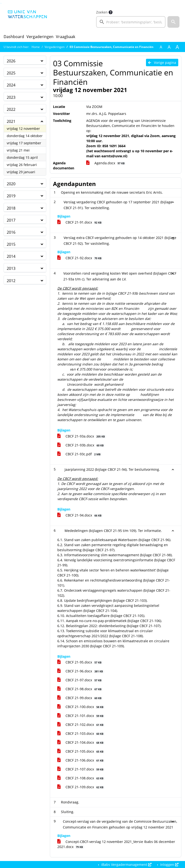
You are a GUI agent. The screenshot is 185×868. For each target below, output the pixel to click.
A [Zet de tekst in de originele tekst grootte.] (161, 47)
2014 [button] (11, 256)
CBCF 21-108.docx (81, 778)
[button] (173, 22)
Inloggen (169, 865)
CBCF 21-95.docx (80, 662)
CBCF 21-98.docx (80, 689)
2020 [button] (11, 184)
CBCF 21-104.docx (81, 742)
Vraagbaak (66, 37)
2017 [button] (11, 220)
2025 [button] (11, 73)
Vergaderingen (40, 37)
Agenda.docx (106, 163)
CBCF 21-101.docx (81, 716)
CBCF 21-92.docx (80, 258)
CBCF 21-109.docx (81, 787)
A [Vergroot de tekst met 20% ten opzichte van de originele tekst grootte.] (169, 47)
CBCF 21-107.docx (81, 769)
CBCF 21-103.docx (81, 733)
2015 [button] (11, 244)
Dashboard (14, 37)
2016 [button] (11, 232)
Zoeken (102, 12)
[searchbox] (131, 22)
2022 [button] (11, 109)
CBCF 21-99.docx (80, 698)
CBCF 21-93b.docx (81, 445)
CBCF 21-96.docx (81, 671)
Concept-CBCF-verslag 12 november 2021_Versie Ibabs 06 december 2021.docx (116, 844)
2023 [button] (11, 97)
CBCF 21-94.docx (80, 515)
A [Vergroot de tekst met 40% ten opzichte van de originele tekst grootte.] (177, 47)
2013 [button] (11, 268)
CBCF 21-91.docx (80, 222)
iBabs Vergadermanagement (126, 865)
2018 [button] (11, 208)
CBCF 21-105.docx (81, 751)
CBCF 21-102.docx (81, 725)
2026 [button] (11, 61)
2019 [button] (11, 196)
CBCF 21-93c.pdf (80, 454)
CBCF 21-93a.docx (82, 436)
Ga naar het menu (1, 3)
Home (36, 47)
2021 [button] (11, 121)
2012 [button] (11, 281)
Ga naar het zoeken (1, 3)
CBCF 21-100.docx (81, 707)
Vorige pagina (162, 63)
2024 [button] (11, 85)
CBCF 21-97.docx (80, 680)
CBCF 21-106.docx (81, 760)
